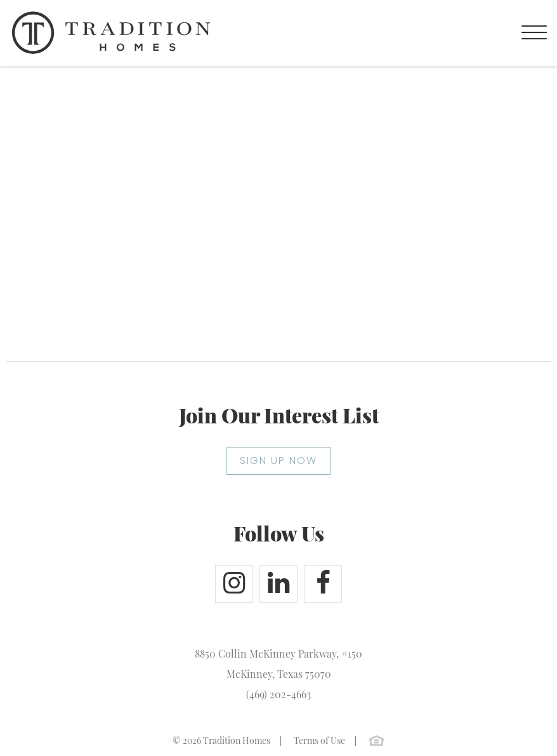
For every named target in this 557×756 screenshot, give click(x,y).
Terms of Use (319, 740)
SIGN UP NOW (278, 461)
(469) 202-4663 (278, 694)
